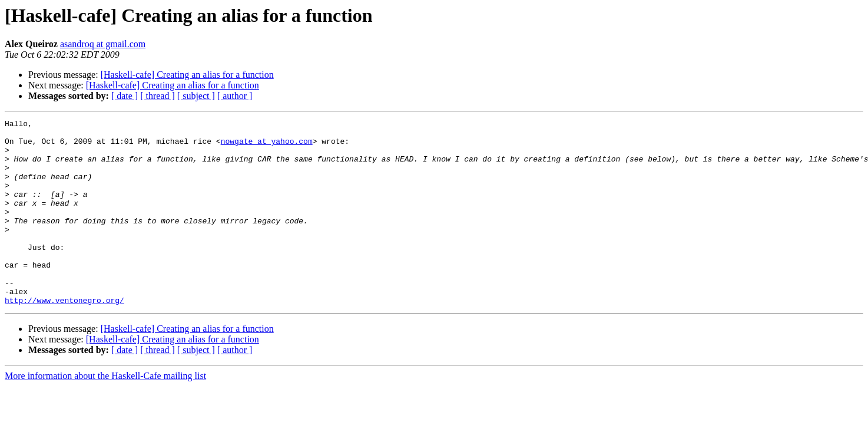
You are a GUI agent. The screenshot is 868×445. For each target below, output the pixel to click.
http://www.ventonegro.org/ (64, 337)
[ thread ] (158, 96)
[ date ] (125, 96)
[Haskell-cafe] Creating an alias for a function (187, 75)
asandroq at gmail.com (103, 44)
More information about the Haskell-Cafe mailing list (105, 413)
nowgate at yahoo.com (267, 146)
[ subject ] (196, 96)
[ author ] (235, 96)
